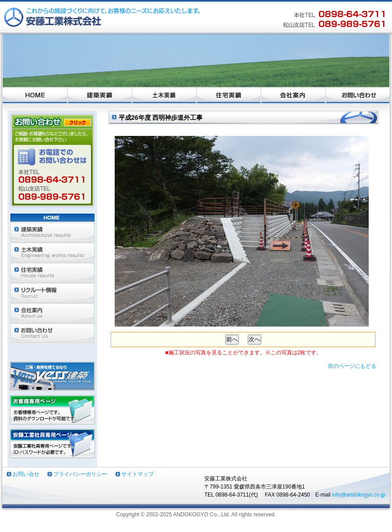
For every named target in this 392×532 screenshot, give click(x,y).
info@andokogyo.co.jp (359, 495)
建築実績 (100, 96)
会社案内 (293, 96)
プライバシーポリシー (80, 474)
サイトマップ (138, 474)
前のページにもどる (352, 366)
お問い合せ (26, 474)
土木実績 (164, 96)
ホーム (35, 96)
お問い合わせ (358, 96)
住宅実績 (229, 96)
